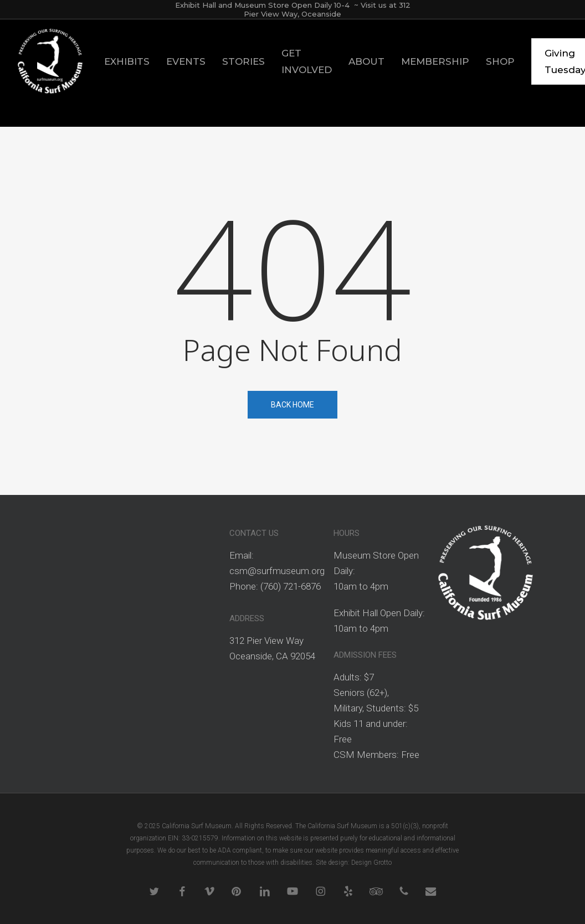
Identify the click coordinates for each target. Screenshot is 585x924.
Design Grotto (371, 863)
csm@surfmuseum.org (277, 571)
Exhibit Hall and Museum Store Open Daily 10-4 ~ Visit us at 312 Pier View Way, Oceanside (293, 9)
